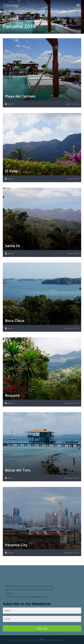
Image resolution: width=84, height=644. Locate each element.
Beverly (11, 104)
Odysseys (11, 5)
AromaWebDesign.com (55, 640)
